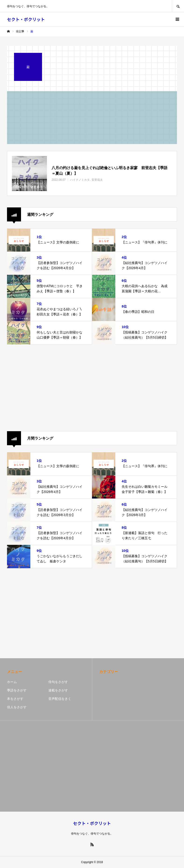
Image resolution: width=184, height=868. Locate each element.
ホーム (12, 682)
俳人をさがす (17, 707)
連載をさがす (58, 690)
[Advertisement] (92, 388)
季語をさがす (17, 690)
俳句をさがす (58, 682)
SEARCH (178, 6)
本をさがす (15, 699)
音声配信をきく (60, 699)
